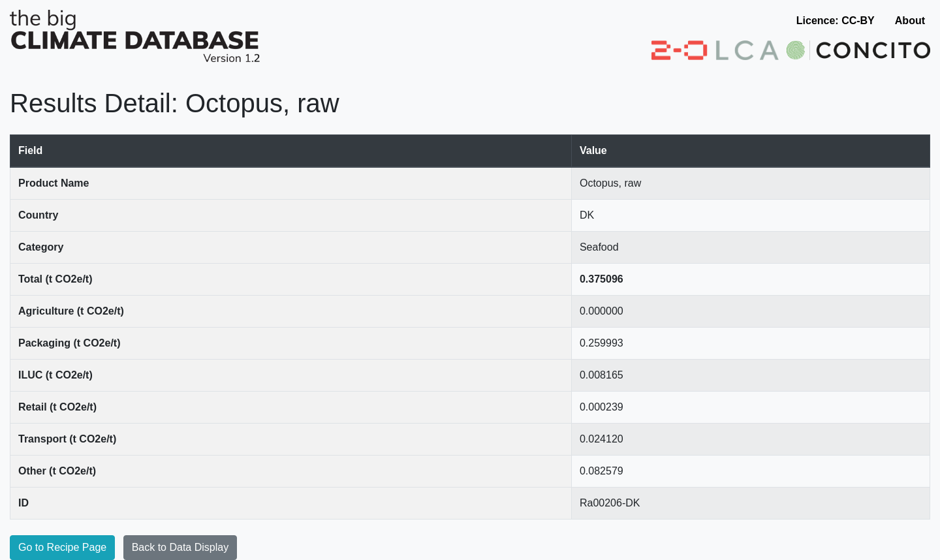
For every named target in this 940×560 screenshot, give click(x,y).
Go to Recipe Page (62, 547)
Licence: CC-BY (836, 21)
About (910, 21)
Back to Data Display (180, 547)
